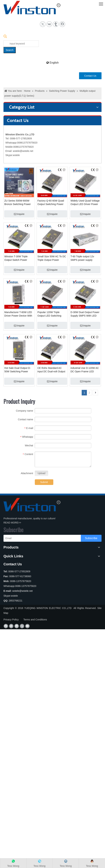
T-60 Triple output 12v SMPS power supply (82, 258)
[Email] (47, 538)
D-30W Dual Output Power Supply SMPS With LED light (85, 314)
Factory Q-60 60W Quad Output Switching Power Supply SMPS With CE (51, 203)
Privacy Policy (11, 620)
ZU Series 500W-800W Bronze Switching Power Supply (18, 203)
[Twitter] (22, 626)
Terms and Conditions (35, 620)
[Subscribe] (91, 538)
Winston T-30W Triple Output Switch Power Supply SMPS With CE (17, 258)
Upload (41, 473)
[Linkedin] (17, 626)
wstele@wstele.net (23, 151)
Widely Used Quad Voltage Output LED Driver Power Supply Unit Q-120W (85, 203)
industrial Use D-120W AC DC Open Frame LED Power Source (85, 370)
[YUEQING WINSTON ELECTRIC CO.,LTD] (32, 505)
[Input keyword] (21, 44)
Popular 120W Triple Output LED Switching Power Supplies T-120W (50, 314)
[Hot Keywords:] (10, 50)
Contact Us (90, 76)
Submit (44, 482)
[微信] (11, 626)
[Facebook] (6, 626)
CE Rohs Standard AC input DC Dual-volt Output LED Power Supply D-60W (52, 370)
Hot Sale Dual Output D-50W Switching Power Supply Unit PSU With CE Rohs (18, 370)
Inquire (19, 214)
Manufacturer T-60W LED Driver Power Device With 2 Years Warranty (18, 314)
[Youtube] (27, 626)
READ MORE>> (12, 523)
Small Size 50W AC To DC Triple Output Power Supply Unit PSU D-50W (52, 258)
